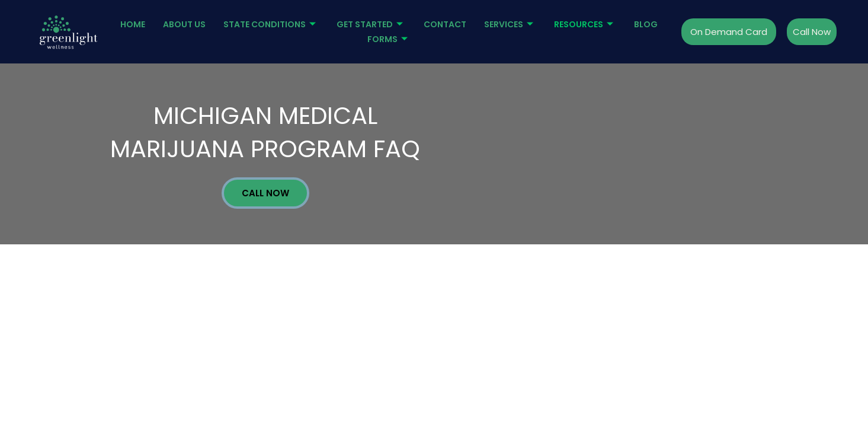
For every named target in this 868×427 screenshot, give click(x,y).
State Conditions (271, 24)
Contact (445, 24)
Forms (389, 39)
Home (133, 24)
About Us (184, 24)
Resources (585, 24)
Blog (646, 24)
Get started (371, 24)
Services (510, 24)
